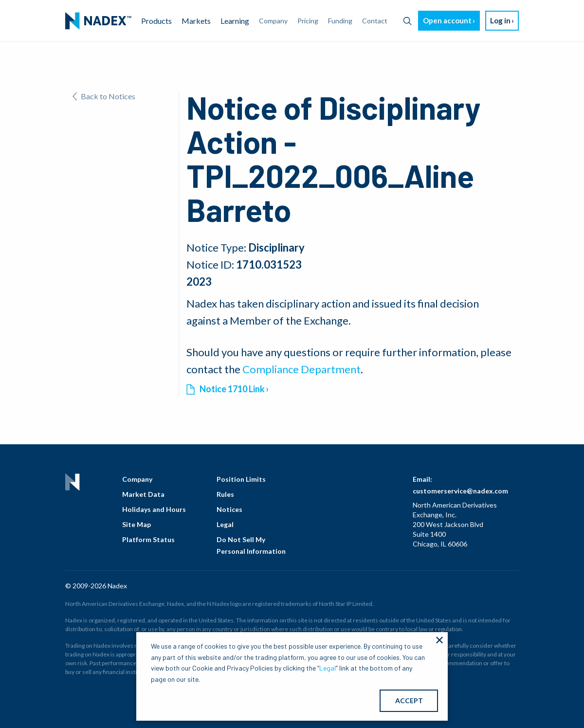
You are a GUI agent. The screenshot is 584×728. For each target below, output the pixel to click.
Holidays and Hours (154, 509)
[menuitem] (98, 21)
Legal (225, 524)
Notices (229, 509)
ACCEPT (409, 701)
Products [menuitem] (156, 21)
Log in (500, 20)
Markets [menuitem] (196, 21)
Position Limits (241, 479)
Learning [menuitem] (235, 21)
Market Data (143, 494)
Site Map (137, 524)
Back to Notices (104, 96)
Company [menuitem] (273, 21)
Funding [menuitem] (340, 21)
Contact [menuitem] (375, 21)
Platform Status (148, 539)
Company (137, 479)
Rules (225, 494)
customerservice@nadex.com (460, 491)
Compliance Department (301, 369)
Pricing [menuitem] (308, 21)
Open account (447, 20)
